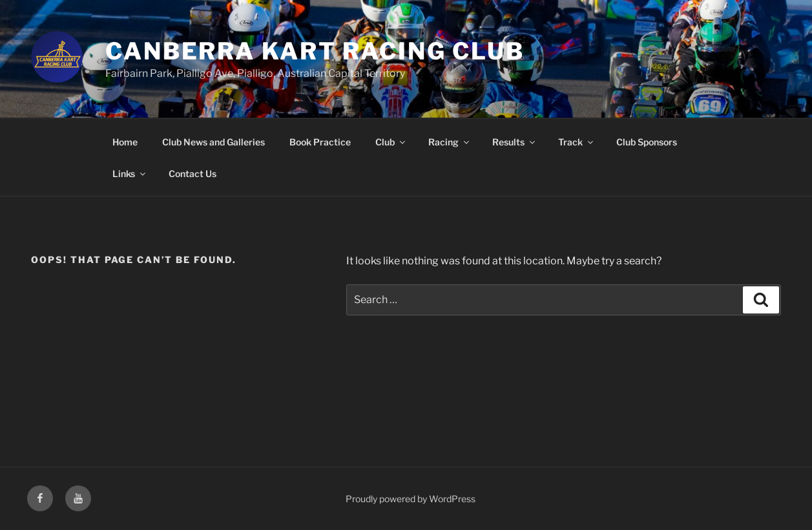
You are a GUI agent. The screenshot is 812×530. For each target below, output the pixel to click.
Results (515, 142)
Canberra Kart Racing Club (315, 51)
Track (577, 142)
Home (125, 142)
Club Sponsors (647, 142)
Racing (450, 142)
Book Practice (320, 142)
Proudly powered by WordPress (411, 499)
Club (391, 142)
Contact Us (193, 174)
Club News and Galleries (213, 142)
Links (130, 174)
